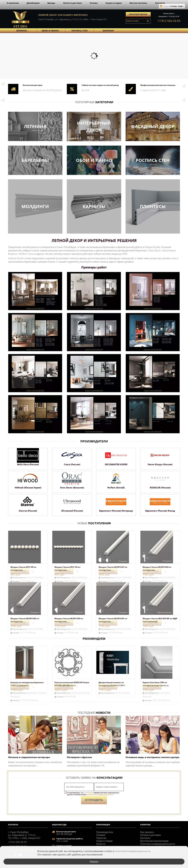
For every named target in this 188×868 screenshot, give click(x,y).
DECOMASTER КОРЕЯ (116, 464)
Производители (105, 832)
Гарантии (101, 838)
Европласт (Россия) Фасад (160, 511)
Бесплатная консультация (154, 841)
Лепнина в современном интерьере (29, 757)
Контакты (160, 3)
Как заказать (147, 832)
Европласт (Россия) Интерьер (116, 511)
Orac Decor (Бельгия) (72, 488)
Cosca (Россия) (72, 464)
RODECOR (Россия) (160, 488)
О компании (13, 3)
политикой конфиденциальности (100, 795)
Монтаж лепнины (138, 3)
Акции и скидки (114, 3)
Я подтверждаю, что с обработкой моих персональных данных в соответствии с (93, 794)
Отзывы (94, 3)
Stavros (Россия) (28, 511)
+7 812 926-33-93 (169, 21)
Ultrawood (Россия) (72, 511)
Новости (101, 844)
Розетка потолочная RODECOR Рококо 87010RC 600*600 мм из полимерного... (72, 685)
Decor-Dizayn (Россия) (160, 464)
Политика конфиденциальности (158, 844)
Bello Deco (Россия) (28, 464)
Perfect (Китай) (116, 488)
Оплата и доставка (72, 3)
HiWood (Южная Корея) (28, 488)
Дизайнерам (33, 3)
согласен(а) (88, 793)
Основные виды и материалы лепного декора (152, 757)
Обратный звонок (138, 14)
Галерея (101, 835)
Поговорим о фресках (79, 757)
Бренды (51, 3)
